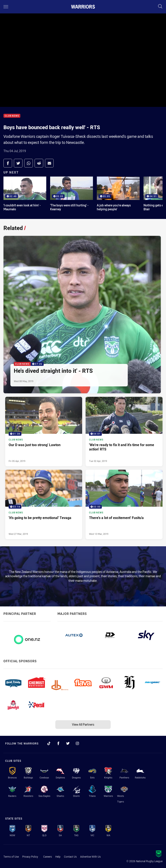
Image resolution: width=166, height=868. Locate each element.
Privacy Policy (30, 857)
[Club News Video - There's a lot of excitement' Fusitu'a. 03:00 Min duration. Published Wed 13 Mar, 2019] (124, 504)
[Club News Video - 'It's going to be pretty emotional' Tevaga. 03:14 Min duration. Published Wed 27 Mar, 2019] (44, 504)
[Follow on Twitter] (68, 743)
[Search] (160, 7)
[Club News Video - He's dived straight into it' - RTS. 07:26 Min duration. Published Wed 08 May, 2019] (82, 315)
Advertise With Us (90, 857)
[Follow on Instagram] (77, 743)
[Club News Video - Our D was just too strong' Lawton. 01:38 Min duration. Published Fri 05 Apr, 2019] (44, 432)
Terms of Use (11, 857)
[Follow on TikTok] (49, 743)
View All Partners (83, 724)
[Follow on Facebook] (58, 743)
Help (58, 857)
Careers (48, 857)
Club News (12, 116)
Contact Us (70, 857)
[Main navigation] (6, 7)
